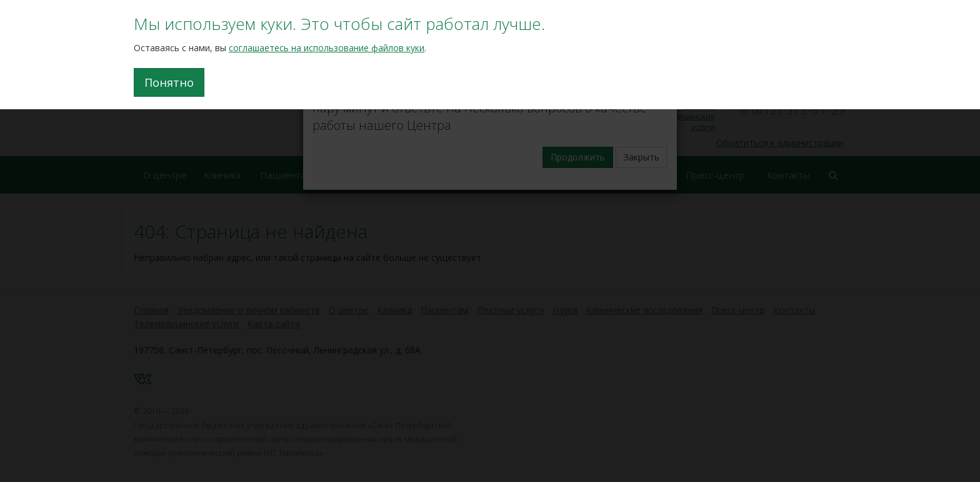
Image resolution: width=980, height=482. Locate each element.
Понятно (169, 82)
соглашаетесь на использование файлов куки (327, 48)
